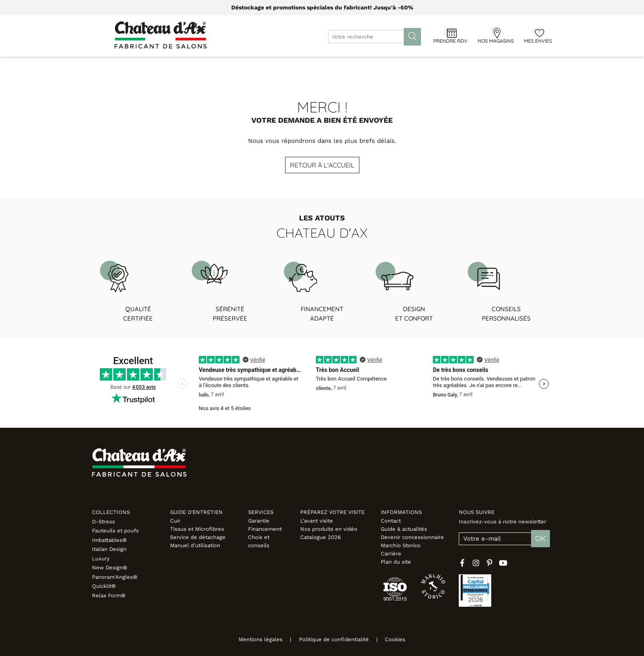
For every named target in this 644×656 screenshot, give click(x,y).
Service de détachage (198, 537)
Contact (391, 521)
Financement (265, 529)
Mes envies (538, 41)
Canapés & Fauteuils (148, 65)
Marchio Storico (401, 545)
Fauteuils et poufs (115, 531)
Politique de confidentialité (334, 639)
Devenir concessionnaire (412, 537)
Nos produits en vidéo (329, 529)
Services (261, 512)
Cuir (175, 521)
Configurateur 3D (382, 65)
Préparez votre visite (332, 512)
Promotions (276, 65)
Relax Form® (109, 595)
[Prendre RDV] (451, 32)
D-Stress (103, 522)
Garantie (259, 521)
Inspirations (456, 65)
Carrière (391, 554)
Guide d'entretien (196, 512)
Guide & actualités (404, 529)
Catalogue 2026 (321, 537)
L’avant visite (317, 521)
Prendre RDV (450, 41)
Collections (111, 512)
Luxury (101, 559)
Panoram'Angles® (115, 577)
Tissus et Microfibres (197, 529)
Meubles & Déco (219, 65)
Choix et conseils (259, 541)
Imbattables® (109, 540)
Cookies (401, 639)
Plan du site (396, 562)
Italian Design (109, 549)
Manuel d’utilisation (195, 545)
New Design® (110, 568)
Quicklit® (104, 586)
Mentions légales (255, 639)
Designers (324, 65)
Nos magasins (496, 41)
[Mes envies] (538, 32)
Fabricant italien (516, 65)
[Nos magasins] (496, 32)
